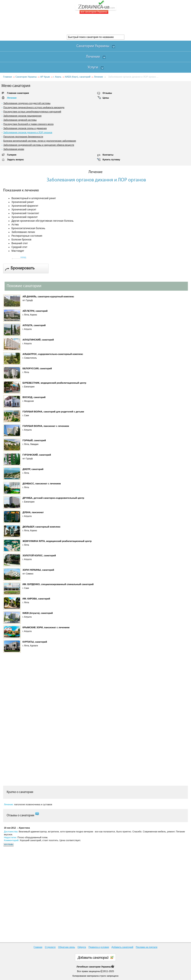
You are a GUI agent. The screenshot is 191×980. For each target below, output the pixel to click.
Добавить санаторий (122, 947)
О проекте (50, 947)
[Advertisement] (76, 24)
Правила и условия (99, 947)
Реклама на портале (147, 947)
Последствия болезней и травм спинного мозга (28, 124)
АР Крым (45, 77)
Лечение (98, 77)
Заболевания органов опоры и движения (25, 128)
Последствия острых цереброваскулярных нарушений (32, 112)
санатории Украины (100, 967)
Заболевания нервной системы (20, 120)
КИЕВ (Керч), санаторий (78, 77)
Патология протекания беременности (23, 137)
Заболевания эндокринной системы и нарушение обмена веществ (39, 145)
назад (23, 257)
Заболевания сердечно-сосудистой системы (27, 103)
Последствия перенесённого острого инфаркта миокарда (34, 107)
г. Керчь (57, 77)
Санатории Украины (26, 77)
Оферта (82, 947)
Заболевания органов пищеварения (22, 116)
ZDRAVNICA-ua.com (101, 7)
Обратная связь (67, 947)
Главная (7, 77)
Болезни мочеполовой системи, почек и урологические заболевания (40, 141)
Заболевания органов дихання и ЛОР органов (28, 132)
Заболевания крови (14, 149)
